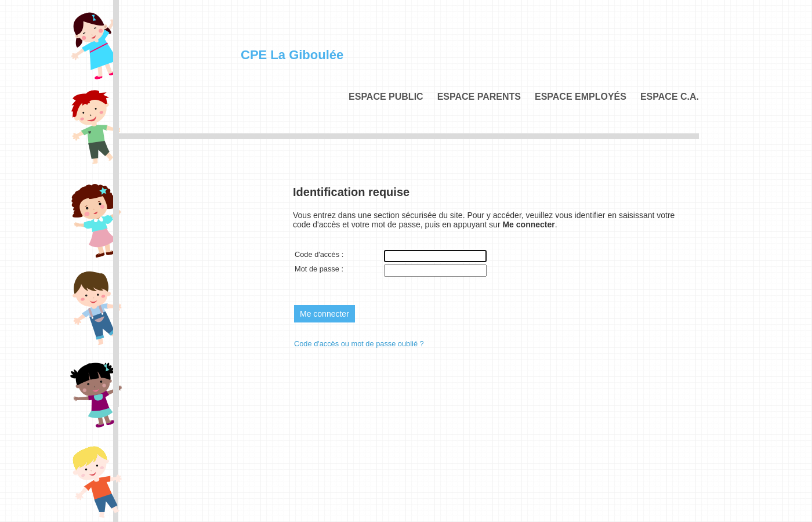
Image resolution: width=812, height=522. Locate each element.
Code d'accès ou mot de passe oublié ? (359, 344)
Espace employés (581, 97)
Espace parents (479, 97)
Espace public (386, 97)
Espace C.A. (670, 97)
